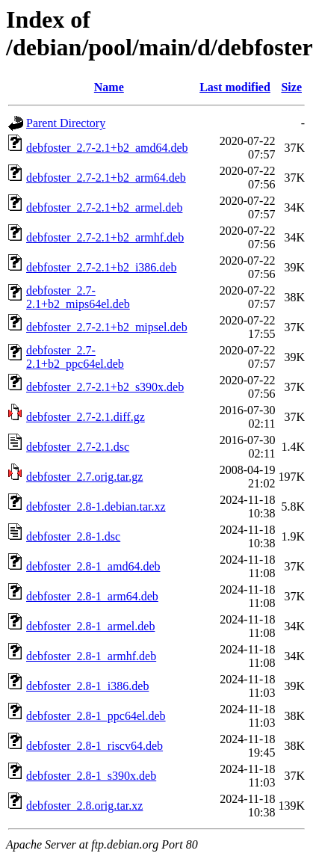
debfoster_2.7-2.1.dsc (78, 447)
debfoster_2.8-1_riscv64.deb (94, 746)
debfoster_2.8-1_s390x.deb (91, 776)
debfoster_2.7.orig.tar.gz (84, 477)
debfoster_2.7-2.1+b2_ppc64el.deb (75, 357)
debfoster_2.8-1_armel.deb (90, 626)
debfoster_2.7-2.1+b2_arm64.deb (106, 178)
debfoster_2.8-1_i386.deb (87, 686)
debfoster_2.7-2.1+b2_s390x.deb (105, 387)
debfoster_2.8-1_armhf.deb (91, 656)
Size (291, 87)
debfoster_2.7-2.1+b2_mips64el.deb (78, 297)
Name (109, 87)
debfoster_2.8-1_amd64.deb (93, 566)
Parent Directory (66, 123)
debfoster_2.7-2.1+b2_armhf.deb (105, 237)
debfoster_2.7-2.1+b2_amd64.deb (107, 148)
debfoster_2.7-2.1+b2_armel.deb (104, 207)
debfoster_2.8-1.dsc (73, 536)
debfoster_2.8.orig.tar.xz (84, 806)
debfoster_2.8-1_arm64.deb (92, 596)
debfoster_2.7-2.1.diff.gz (86, 417)
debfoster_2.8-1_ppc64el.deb (96, 716)
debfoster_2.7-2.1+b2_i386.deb (101, 267)
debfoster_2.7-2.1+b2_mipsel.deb (107, 327)
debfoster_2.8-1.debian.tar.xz (96, 507)
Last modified (235, 87)
